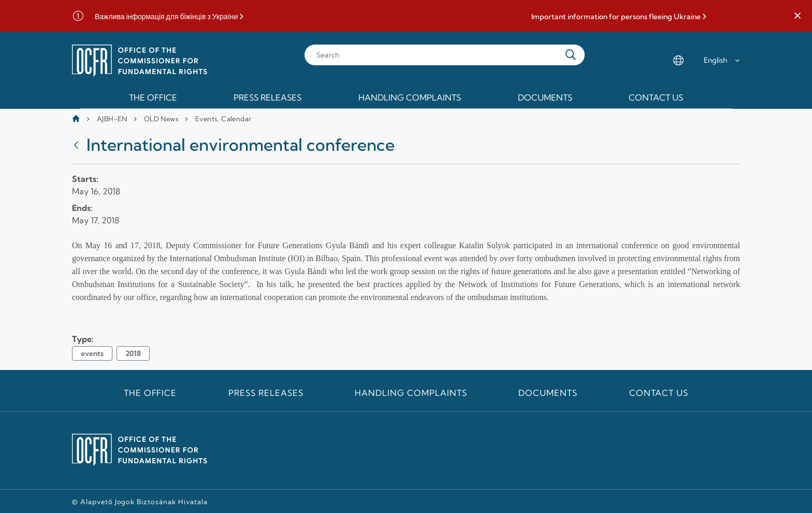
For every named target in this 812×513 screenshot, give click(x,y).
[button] (798, 16)
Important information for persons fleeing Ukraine (616, 17)
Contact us (659, 393)
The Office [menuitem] (153, 97)
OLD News (161, 119)
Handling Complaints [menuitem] (410, 97)
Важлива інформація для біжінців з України (166, 17)
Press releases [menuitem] (267, 97)
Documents (548, 393)
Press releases (266, 393)
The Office (150, 393)
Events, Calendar (223, 119)
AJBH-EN (112, 119)
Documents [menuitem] (545, 97)
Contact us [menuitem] (656, 97)
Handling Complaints (411, 393)
